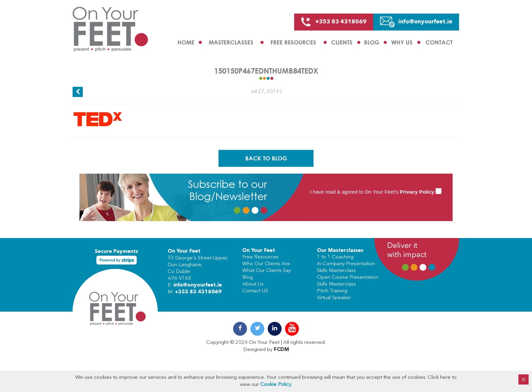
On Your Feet (184, 251)
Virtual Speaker (334, 298)
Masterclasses (231, 42)
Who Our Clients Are (266, 264)
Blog (372, 42)
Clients (342, 42)
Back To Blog (266, 158)
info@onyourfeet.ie (198, 285)
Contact (439, 42)
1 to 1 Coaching (335, 257)
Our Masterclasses (340, 251)
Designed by (266, 350)
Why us (402, 42)
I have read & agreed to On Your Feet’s (376, 192)
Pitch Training (332, 291)
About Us (253, 284)
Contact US (255, 291)
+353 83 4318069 (198, 292)
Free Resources (293, 42)
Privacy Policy (417, 192)
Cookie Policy (276, 385)
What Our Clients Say (267, 271)
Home (186, 42)
